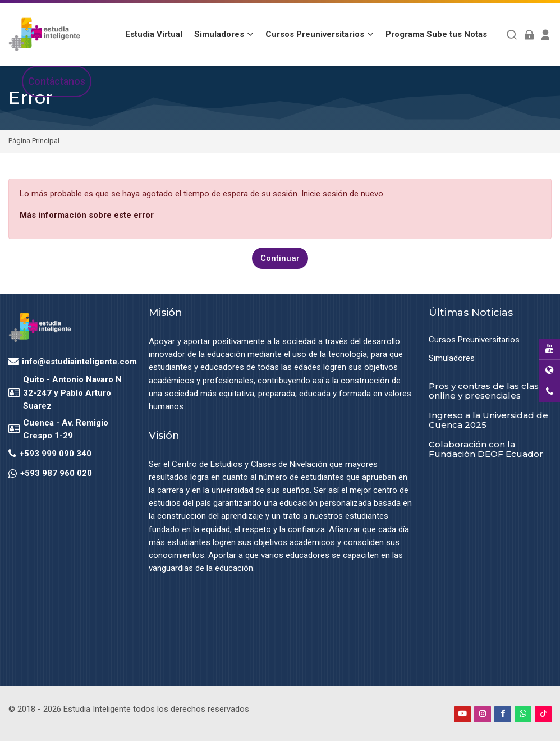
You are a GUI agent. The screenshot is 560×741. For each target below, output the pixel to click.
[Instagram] (483, 713)
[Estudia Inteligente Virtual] (44, 34)
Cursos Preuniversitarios (474, 340)
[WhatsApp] (523, 713)
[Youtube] (462, 713)
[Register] (546, 35)
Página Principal (34, 141)
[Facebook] (503, 713)
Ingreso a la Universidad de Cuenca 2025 (488, 420)
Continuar (280, 258)
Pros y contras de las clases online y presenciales (489, 391)
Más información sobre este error (87, 215)
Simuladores (452, 358)
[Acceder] (529, 35)
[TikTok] (543, 713)
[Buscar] (512, 35)
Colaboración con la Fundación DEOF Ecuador (486, 449)
